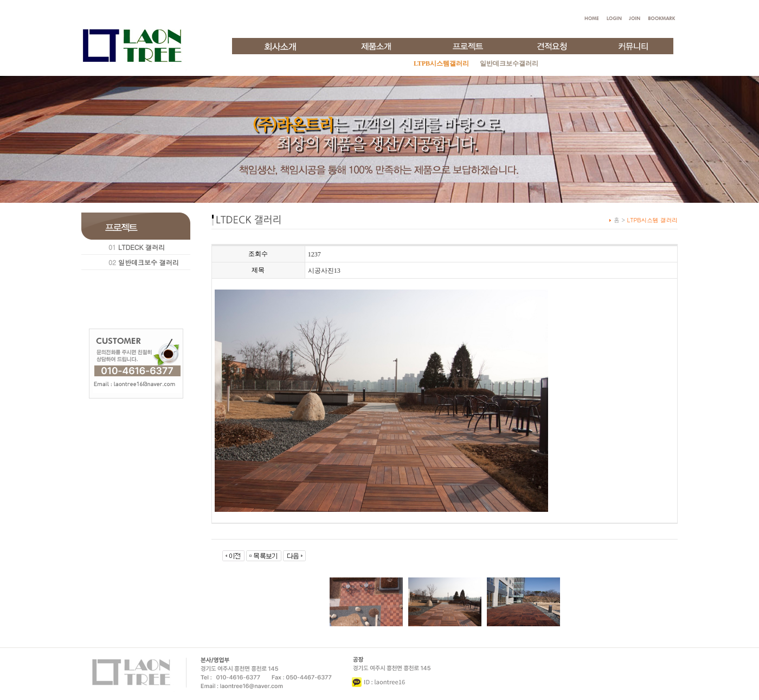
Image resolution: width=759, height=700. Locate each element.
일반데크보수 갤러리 (149, 262)
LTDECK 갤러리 (141, 247)
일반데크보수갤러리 (509, 63)
